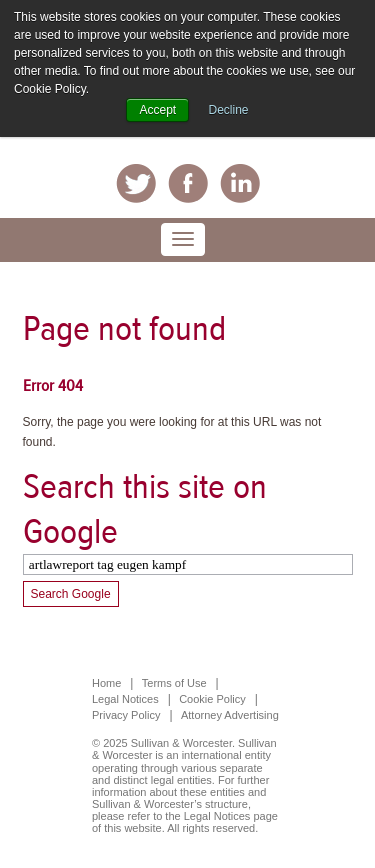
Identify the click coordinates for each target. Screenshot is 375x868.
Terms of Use (174, 683)
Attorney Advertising (230, 715)
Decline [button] (229, 110)
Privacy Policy (126, 715)
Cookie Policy (212, 699)
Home (106, 683)
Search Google (71, 594)
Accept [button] (157, 110)
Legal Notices (125, 699)
